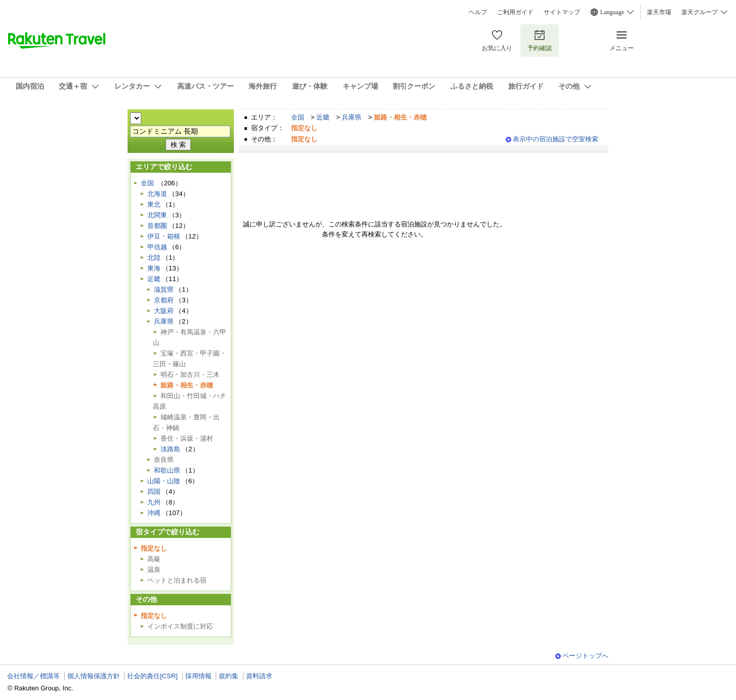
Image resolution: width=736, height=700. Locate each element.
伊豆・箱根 (164, 236)
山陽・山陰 (164, 481)
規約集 (229, 676)
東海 (154, 268)
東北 (154, 204)
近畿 (323, 117)
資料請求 (259, 676)
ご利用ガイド (515, 12)
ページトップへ (585, 656)
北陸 (154, 258)
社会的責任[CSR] (152, 676)
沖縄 (154, 513)
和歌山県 (167, 470)
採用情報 (198, 676)
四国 (154, 492)
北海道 (157, 194)
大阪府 (164, 311)
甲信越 (157, 247)
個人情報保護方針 (94, 676)
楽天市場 (659, 12)
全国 (298, 117)
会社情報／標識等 (33, 676)
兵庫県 (352, 117)
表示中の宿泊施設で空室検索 (556, 139)
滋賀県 (164, 289)
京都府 (164, 300)
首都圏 (157, 226)
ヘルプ (478, 12)
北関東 (157, 215)
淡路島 (170, 449)
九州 (154, 502)
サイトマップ (562, 12)
